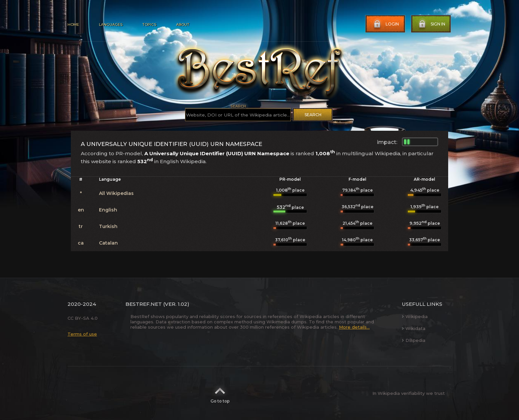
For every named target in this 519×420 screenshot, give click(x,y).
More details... (354, 327)
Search (313, 115)
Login (386, 24)
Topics (149, 24)
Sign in (431, 24)
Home (73, 24)
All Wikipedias (116, 193)
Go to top (220, 393)
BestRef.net (144, 304)
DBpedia (414, 340)
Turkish (108, 226)
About (183, 24)
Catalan (108, 243)
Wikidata (414, 328)
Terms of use (82, 334)
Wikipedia (415, 316)
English (108, 210)
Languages (111, 24)
